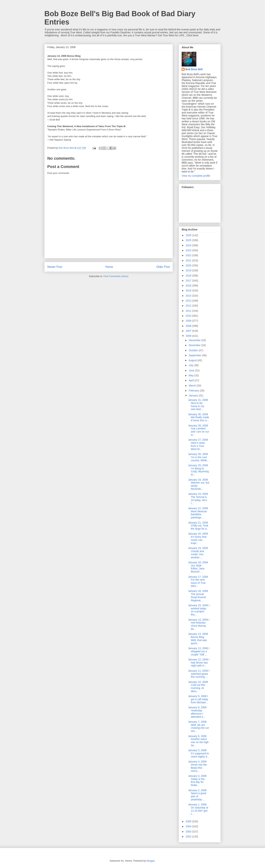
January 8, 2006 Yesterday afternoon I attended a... (197, 712)
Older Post (163, 267)
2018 (189, 276)
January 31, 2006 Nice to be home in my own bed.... (198, 405)
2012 (189, 306)
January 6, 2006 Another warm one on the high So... (198, 741)
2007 (189, 331)
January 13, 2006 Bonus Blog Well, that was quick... (198, 638)
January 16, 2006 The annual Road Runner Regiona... (198, 596)
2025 (189, 240)
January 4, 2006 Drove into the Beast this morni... (197, 766)
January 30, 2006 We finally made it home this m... (199, 417)
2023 (189, 250)
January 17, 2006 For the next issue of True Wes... (198, 581)
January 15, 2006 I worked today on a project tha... (199, 610)
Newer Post (55, 267)
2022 (189, 255)
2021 (189, 260)
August (193, 360)
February (194, 391)
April (192, 380)
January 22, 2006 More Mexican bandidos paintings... (198, 513)
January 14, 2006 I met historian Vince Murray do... (199, 624)
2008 (189, 326)
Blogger (151, 861)
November (195, 345)
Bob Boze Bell (194, 69)
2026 (189, 235)
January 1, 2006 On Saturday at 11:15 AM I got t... (198, 809)
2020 (189, 265)
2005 (189, 821)
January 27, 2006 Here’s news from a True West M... (198, 444)
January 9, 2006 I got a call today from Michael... (198, 699)
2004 (189, 826)
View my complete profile (196, 176)
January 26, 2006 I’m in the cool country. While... (199, 457)
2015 (189, 290)
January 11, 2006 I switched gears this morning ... (199, 674)
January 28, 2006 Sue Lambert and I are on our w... (199, 430)
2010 (189, 316)
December (195, 340)
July (191, 365)
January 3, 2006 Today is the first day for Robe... (197, 780)
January (194, 395)
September (195, 355)
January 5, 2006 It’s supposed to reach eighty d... (199, 753)
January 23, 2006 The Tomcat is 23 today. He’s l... (198, 498)
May (191, 375)
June (192, 370)
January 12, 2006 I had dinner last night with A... (199, 663)
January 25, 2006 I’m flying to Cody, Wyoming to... (198, 470)
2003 (189, 832)
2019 (189, 270)
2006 (189, 336)
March (193, 386)
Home (109, 267)
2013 (189, 301)
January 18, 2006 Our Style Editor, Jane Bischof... (198, 567)
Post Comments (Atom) (116, 276)
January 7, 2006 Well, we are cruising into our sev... (199, 726)
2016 (189, 286)
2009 (189, 321)
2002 (189, 836)
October (194, 350)
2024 (189, 245)
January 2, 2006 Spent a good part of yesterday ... (197, 795)
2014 (189, 296)
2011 (189, 311)
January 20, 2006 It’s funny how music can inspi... (198, 538)
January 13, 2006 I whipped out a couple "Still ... (199, 651)
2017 (189, 281)
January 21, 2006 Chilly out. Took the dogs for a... (198, 526)
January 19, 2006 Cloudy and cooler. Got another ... (198, 553)
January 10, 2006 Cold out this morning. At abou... (198, 687)
